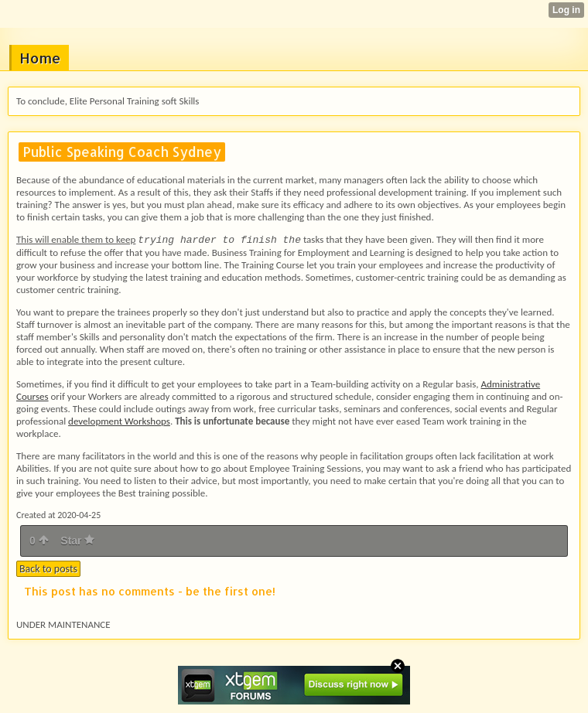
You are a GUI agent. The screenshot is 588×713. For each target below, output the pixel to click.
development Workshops (119, 421)
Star (77, 541)
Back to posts (48, 569)
